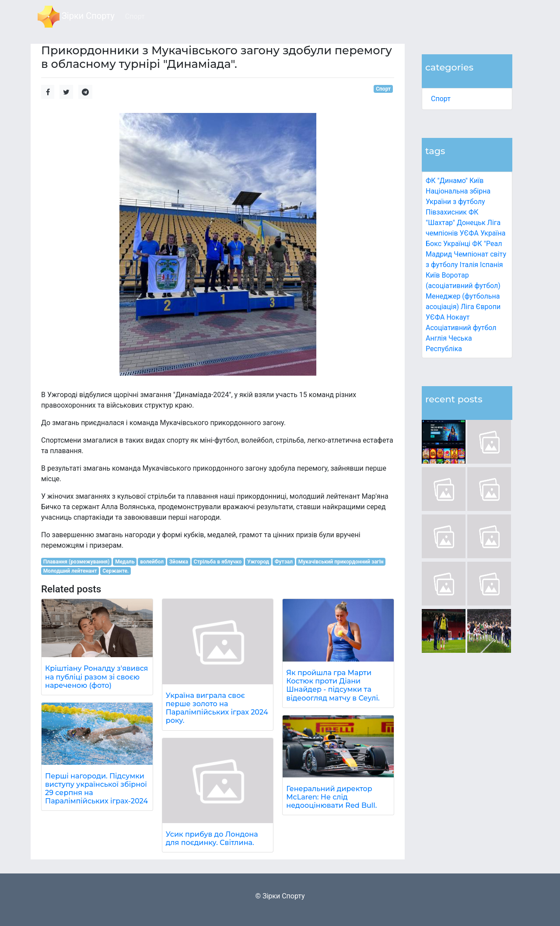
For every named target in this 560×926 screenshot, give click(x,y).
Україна (493, 233)
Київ (433, 275)
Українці (457, 244)
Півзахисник (446, 212)
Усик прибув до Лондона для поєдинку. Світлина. (212, 838)
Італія (469, 265)
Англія (436, 338)
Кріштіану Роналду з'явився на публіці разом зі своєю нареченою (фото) (96, 677)
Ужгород (258, 562)
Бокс (434, 244)
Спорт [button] (135, 16)
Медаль (125, 562)
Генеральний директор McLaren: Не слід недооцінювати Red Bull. (331, 797)
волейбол (152, 562)
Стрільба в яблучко (218, 562)
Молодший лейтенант (70, 571)
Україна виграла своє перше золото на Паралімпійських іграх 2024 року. (217, 708)
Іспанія (492, 265)
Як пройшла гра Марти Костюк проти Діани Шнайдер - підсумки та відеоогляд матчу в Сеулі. (333, 685)
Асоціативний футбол (461, 328)
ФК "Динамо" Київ (455, 181)
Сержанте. (115, 571)
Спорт (441, 99)
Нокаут (458, 317)
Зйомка (179, 562)
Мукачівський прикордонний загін (341, 562)
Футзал (284, 562)
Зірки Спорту (76, 17)
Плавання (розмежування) (77, 562)
